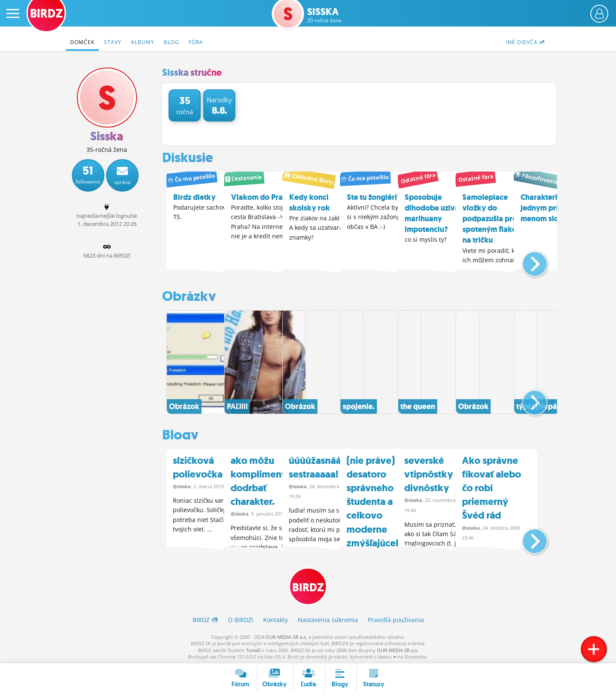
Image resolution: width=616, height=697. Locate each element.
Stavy (113, 42)
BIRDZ (308, 585)
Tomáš (253, 648)
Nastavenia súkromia (328, 618)
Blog (172, 42)
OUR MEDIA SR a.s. (286, 635)
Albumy (143, 42)
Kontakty (275, 618)
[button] (528, 260)
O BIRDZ (241, 618)
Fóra (196, 42)
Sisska (324, 15)
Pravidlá (396, 618)
